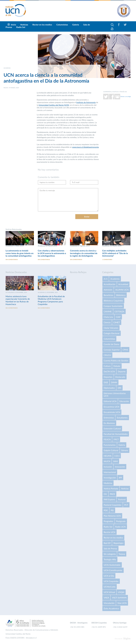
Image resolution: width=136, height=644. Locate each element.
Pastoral (122, 499)
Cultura (107, 366)
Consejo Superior (112, 350)
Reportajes (118, 543)
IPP (120, 478)
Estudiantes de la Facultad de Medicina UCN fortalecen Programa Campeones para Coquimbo (51, 300)
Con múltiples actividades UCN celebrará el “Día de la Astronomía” (115, 253)
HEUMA (108, 456)
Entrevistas (109, 418)
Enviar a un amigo (126, 96)
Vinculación (109, 603)
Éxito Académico (111, 609)
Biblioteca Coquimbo (113, 301)
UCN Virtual (109, 592)
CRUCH (107, 355)
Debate (117, 366)
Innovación (120, 467)
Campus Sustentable (113, 306)
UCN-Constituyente (113, 570)
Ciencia (107, 322)
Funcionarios (110, 445)
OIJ (105, 494)
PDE (106, 510)
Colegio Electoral (112, 333)
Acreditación (110, 284)
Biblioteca (121, 295)
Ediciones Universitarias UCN (115, 395)
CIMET (117, 322)
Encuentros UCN (112, 407)
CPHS (125, 350)
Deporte (122, 372)
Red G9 (107, 543)
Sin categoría (110, 554)
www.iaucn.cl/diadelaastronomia (86, 147)
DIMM (114, 382)
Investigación (110, 478)
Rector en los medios (42, 25)
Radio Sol (21, 27)
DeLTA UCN (109, 372)
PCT (126, 505)
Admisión (108, 290)
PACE (112, 494)
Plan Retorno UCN (112, 516)
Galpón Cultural (111, 450)
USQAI (121, 592)
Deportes (108, 377)
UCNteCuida (110, 587)
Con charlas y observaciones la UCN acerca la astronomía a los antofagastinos (52, 253)
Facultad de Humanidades (116, 434)
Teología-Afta (110, 559)
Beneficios (109, 295)
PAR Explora (109, 499)
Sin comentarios (12, 260)
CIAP (118, 317)
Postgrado (121, 521)
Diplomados (109, 388)
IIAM (115, 461)
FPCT (116, 440)
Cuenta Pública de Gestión (116, 361)
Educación (124, 401)
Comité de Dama (111, 344)
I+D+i (117, 456)
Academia (115, 279)
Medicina (108, 483)
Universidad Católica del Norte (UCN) (54, 105)
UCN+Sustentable (112, 565)
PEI (112, 510)
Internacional (110, 472)
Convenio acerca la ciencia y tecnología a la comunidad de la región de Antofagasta (84, 253)
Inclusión (108, 467)
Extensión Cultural (112, 429)
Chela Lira (108, 317)
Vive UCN (122, 603)
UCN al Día (109, 576)
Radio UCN (121, 527)
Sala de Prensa (110, 549)
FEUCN (107, 440)
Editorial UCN (110, 401)
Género (125, 450)
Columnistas (62, 25)
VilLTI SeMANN (119, 598)
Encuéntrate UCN (112, 412)
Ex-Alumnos (109, 423)
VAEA (106, 598)
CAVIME (108, 312)
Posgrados (109, 521)
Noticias (125, 489)
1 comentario (107, 260)
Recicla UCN (110, 532)
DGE (106, 382)
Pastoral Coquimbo (113, 505)
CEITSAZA (120, 312)
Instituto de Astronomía (86, 102)
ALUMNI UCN (122, 290)
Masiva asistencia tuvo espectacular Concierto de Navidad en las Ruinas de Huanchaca (18, 300)
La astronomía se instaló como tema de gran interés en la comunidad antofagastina (20, 253)
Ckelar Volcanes (111, 328)
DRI (119, 388)
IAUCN (107, 461)
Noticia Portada (111, 489)
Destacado (120, 377)
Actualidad (123, 284)
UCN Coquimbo (111, 581)
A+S (106, 279)
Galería (76, 25)
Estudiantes (122, 418)
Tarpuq (122, 554)
